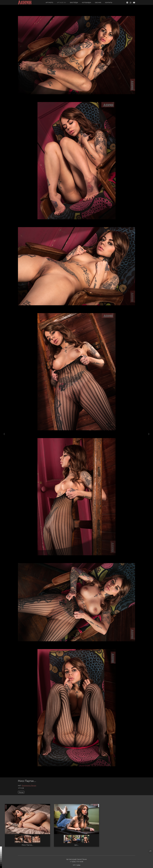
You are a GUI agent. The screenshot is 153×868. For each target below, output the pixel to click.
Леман (21, 792)
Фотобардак (86, 2)
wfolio (79, 865)
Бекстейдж (74, 2)
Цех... (76, 845)
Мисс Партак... (27, 845)
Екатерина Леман (29, 785)
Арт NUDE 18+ (62, 2)
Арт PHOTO (49, 2)
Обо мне (98, 2)
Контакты (109, 2)
